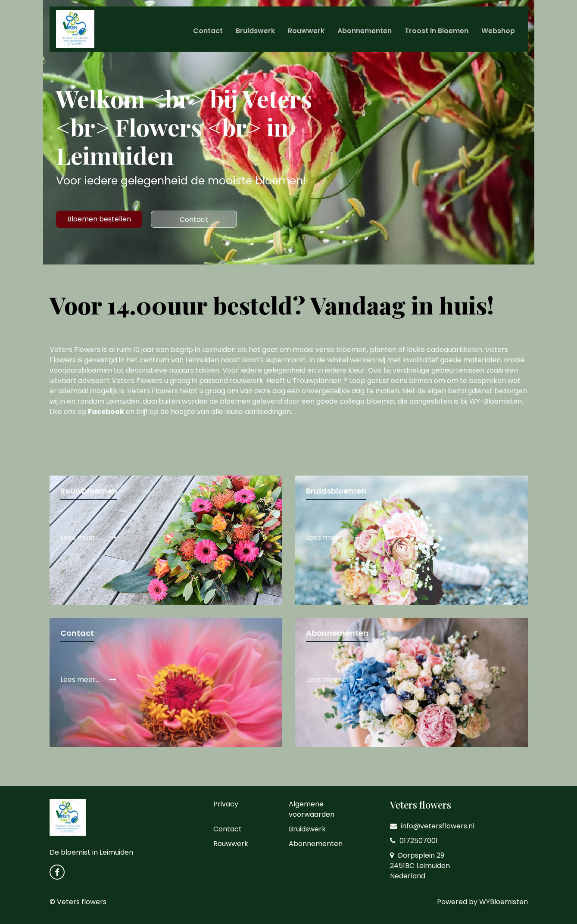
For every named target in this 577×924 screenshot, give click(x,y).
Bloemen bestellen (99, 219)
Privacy (226, 804)
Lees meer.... (88, 537)
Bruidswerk (255, 31)
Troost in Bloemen (437, 31)
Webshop (498, 31)
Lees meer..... (335, 680)
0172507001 (414, 841)
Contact (208, 31)
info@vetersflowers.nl (432, 826)
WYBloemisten (504, 902)
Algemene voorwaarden (312, 809)
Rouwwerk (306, 31)
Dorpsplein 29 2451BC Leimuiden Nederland (420, 866)
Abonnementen (365, 31)
